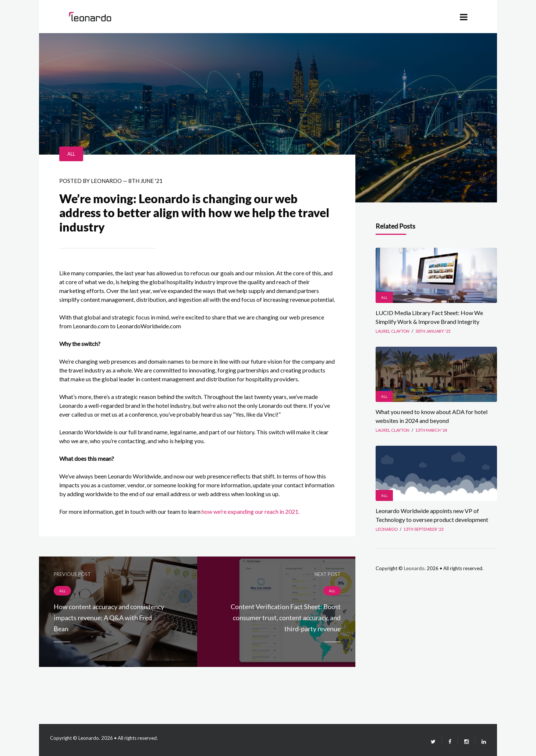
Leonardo (414, 568)
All (71, 154)
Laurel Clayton (393, 331)
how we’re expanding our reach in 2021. (251, 511)
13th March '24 (431, 430)
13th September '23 (423, 529)
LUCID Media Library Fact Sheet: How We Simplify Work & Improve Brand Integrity (429, 317)
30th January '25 (433, 331)
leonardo (106, 181)
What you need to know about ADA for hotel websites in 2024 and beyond (432, 416)
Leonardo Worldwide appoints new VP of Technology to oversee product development (432, 515)
